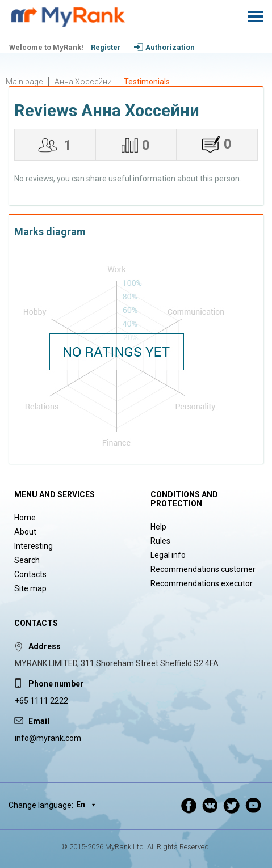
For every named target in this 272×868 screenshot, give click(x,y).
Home (25, 518)
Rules (160, 541)
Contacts (30, 574)
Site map (30, 588)
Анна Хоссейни (83, 82)
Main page (24, 82)
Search (27, 560)
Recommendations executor (202, 583)
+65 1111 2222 (41, 701)
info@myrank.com (48, 738)
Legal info (168, 555)
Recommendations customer (203, 569)
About (25, 532)
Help (158, 527)
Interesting (34, 546)
